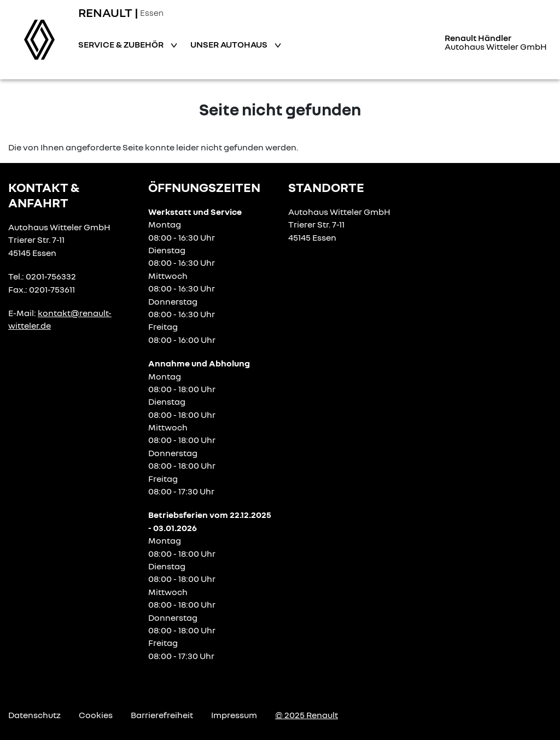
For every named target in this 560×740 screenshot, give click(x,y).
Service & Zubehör (122, 44)
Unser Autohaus (230, 44)
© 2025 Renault (307, 715)
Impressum (234, 715)
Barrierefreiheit (162, 715)
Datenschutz (34, 715)
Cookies (96, 715)
